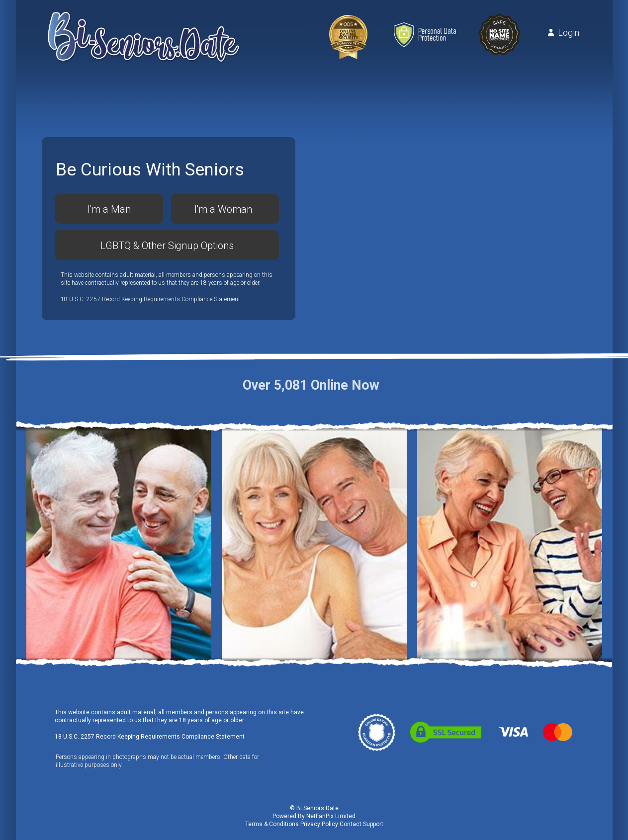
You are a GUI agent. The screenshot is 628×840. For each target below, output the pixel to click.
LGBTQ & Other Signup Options (167, 246)
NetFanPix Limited (331, 816)
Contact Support (361, 824)
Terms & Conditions (272, 824)
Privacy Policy (319, 824)
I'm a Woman (223, 209)
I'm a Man (109, 209)
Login (569, 33)
